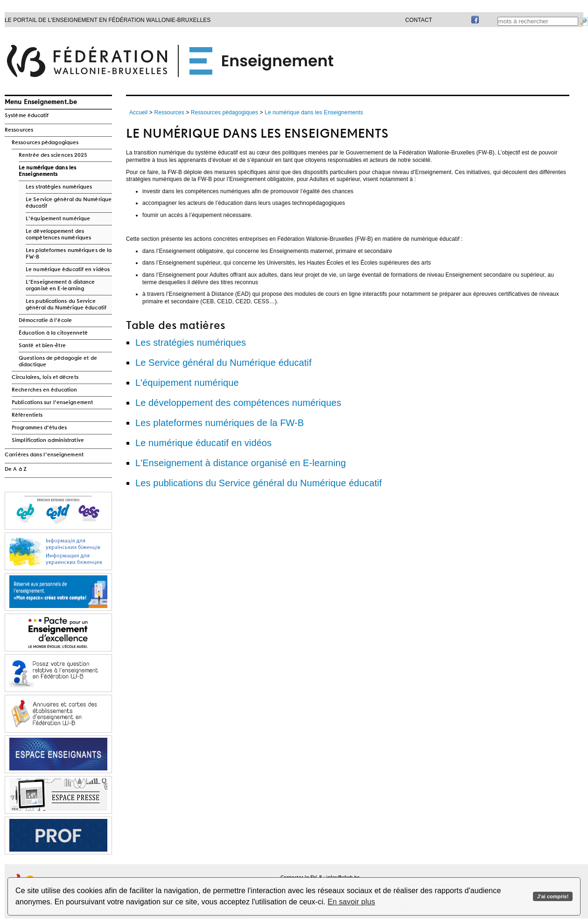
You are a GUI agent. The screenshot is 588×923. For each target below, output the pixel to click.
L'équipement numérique (58, 219)
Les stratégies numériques (59, 187)
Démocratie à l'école (45, 321)
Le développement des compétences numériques (58, 235)
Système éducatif (27, 116)
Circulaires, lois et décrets (45, 378)
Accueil (138, 112)
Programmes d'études (39, 428)
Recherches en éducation (44, 390)
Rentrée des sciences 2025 (53, 155)
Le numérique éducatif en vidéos (68, 270)
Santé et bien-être (42, 346)
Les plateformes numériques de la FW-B (69, 254)
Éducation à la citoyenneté (53, 333)
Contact (419, 20)
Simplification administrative (48, 441)
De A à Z (16, 469)
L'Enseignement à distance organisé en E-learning (60, 286)
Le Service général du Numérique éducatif (69, 203)
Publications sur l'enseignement (52, 403)
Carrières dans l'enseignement (44, 455)
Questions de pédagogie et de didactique (58, 362)
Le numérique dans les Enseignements (47, 171)
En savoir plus (351, 902)
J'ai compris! (553, 896)
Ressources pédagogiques (45, 143)
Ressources (19, 130)
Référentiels (27, 415)
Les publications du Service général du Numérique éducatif (66, 305)
